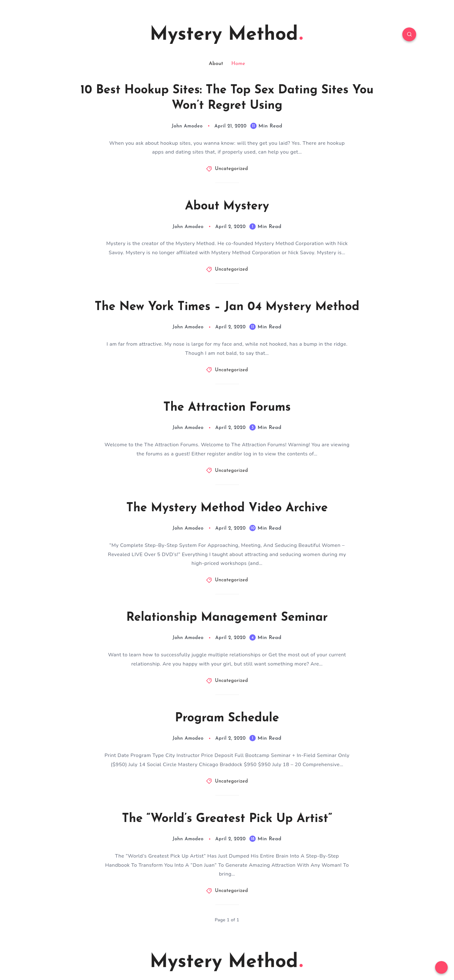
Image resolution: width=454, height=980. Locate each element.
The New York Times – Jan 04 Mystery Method (227, 307)
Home (238, 64)
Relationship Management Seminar (227, 618)
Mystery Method (226, 35)
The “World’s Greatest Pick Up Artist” (227, 819)
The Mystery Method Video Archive (227, 508)
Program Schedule (227, 718)
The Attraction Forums (227, 408)
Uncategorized (232, 169)
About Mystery (227, 206)
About (216, 64)
